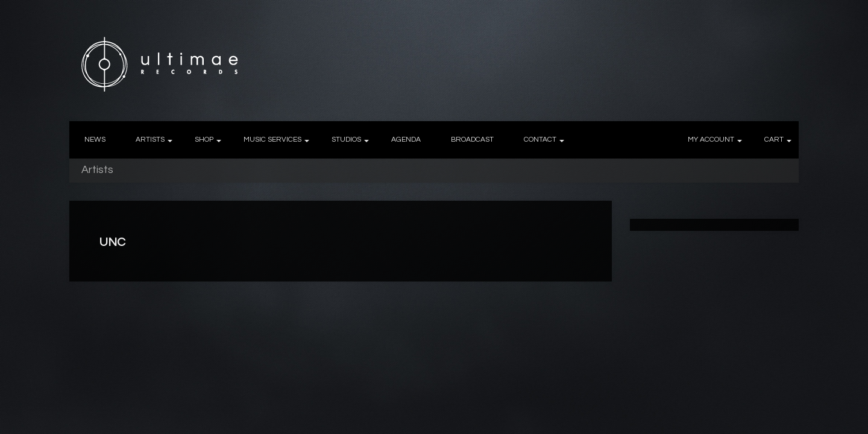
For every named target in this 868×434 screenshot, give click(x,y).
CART (774, 140)
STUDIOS (346, 140)
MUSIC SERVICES (272, 140)
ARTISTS (150, 140)
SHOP (204, 140)
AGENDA (406, 140)
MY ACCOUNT (711, 140)
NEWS (95, 140)
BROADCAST (472, 140)
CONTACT (540, 140)
